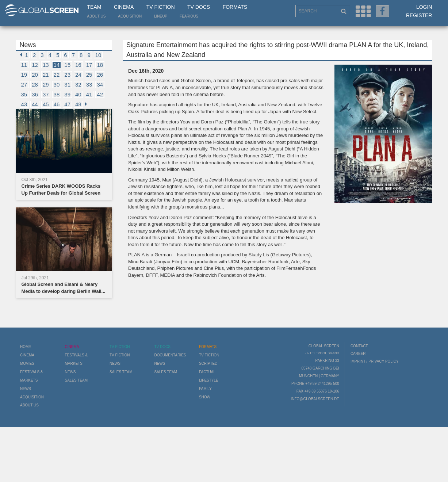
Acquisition (130, 16)
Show (205, 397)
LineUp (161, 16)
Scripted (208, 364)
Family (205, 389)
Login (424, 7)
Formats (235, 7)
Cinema (124, 7)
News (26, 389)
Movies (27, 364)
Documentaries (170, 355)
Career (358, 354)
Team (94, 7)
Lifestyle (209, 380)
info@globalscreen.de (315, 399)
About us (97, 16)
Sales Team (76, 380)
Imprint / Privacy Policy (375, 361)
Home (26, 347)
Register (419, 15)
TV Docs (199, 7)
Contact (359, 346)
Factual (207, 372)
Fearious (189, 16)
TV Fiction (161, 7)
